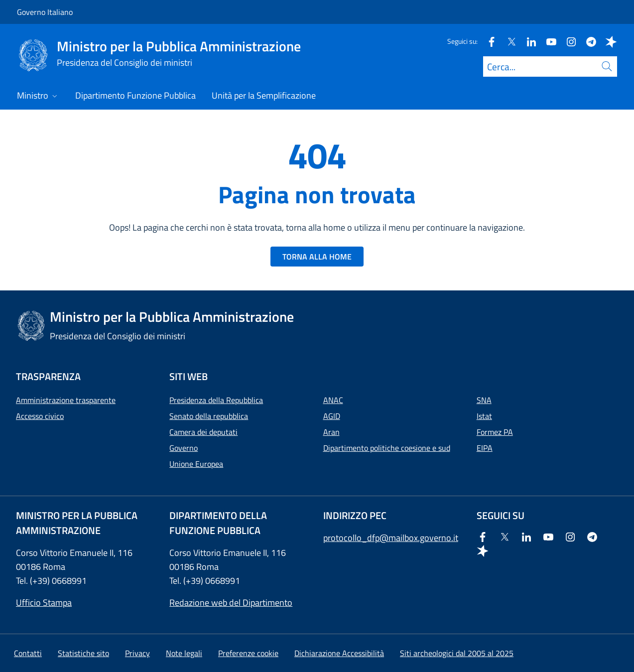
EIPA (485, 448)
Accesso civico (40, 416)
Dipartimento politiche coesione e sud (387, 448)
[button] (248, 653)
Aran (331, 432)
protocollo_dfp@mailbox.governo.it (391, 538)
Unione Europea (196, 464)
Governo (184, 448)
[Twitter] (507, 41)
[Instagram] (567, 41)
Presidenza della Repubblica (216, 400)
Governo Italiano (45, 12)
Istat (484, 416)
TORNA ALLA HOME (317, 257)
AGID (332, 416)
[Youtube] (547, 41)
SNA (484, 400)
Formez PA (495, 432)
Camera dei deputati (203, 432)
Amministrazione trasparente (66, 400)
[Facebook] (488, 41)
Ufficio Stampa (44, 603)
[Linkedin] (527, 41)
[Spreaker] (607, 41)
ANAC (333, 400)
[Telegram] (587, 41)
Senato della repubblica (209, 416)
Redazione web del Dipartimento (231, 603)
